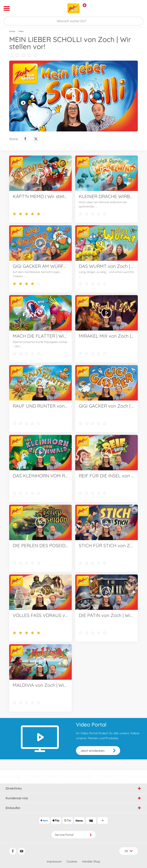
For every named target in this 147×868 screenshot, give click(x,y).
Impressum (54, 861)
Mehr (21, 31)
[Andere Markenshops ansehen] (85, 5)
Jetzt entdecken (92, 751)
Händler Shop (91, 861)
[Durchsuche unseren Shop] (73, 21)
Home (12, 31)
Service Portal (73, 835)
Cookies (72, 861)
